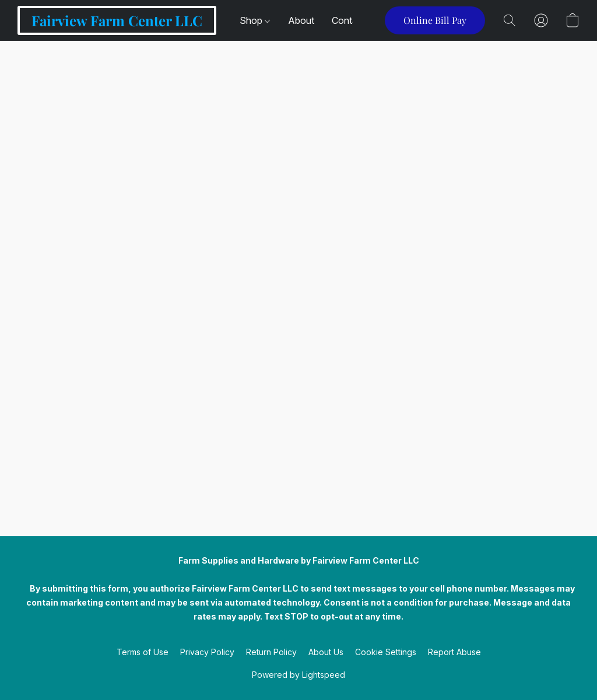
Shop (255, 20)
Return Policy (271, 652)
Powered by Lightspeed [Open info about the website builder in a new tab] (298, 675)
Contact (349, 20)
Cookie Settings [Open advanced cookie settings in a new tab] (386, 652)
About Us (326, 652)
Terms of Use (143, 652)
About (301, 20)
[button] (117, 20)
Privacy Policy (207, 652)
